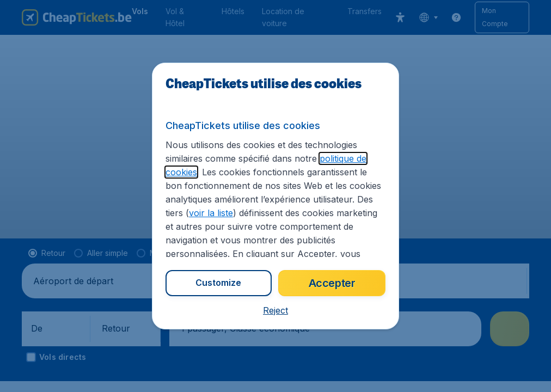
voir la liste (211, 213)
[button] (275, 310)
